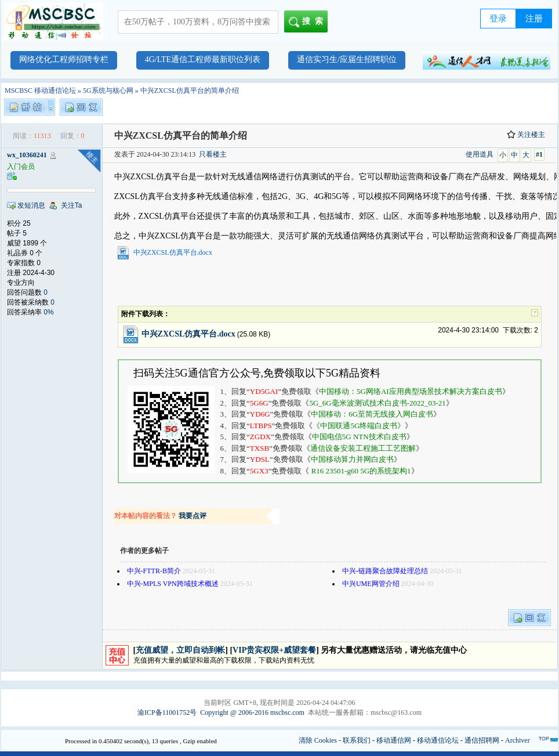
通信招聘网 (482, 740)
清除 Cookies (318, 740)
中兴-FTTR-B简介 (154, 571)
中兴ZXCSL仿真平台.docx (173, 252)
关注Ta (72, 205)
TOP (544, 739)
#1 (539, 154)
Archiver (518, 740)
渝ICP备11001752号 (167, 712)
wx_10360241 (27, 155)
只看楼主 (213, 154)
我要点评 (193, 516)
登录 (498, 19)
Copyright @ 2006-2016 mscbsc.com (252, 712)
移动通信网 (394, 740)
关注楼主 (526, 135)
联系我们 (357, 740)
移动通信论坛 (438, 740)
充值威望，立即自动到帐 (180, 650)
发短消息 (31, 205)
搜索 (308, 22)
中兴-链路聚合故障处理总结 (385, 571)
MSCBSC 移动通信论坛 (40, 91)
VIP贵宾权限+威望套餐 (274, 650)
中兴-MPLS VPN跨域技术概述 (173, 584)
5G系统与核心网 (108, 91)
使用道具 (480, 154)
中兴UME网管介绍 (371, 584)
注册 (534, 19)
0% (48, 312)
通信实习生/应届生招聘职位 (347, 59)
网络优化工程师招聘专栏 (64, 59)
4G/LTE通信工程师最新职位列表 (203, 59)
